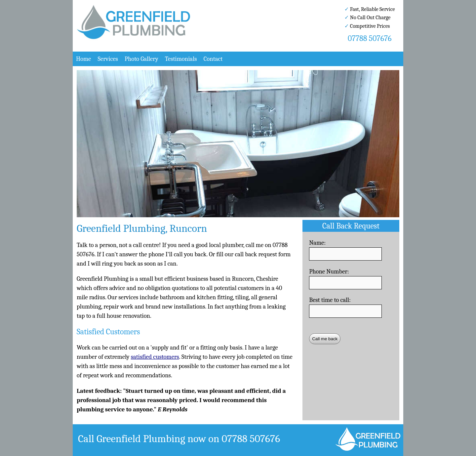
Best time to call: (330, 300)
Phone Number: (329, 271)
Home (83, 59)
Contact (213, 59)
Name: (317, 243)
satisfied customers (155, 357)
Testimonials (181, 59)
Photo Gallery (141, 59)
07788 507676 (370, 38)
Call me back (325, 339)
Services (108, 59)
